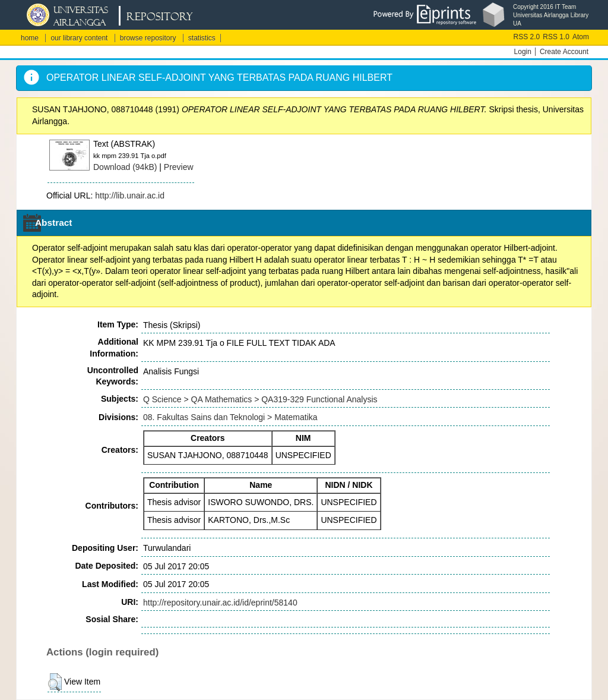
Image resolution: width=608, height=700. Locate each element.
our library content (79, 38)
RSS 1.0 (556, 37)
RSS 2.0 (527, 37)
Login (523, 52)
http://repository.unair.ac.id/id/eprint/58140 (220, 603)
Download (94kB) (125, 167)
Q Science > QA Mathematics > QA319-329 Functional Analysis (260, 399)
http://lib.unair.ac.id (130, 196)
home (30, 38)
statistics (202, 38)
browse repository (148, 38)
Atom (581, 37)
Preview (179, 167)
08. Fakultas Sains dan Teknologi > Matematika (230, 417)
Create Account (564, 52)
